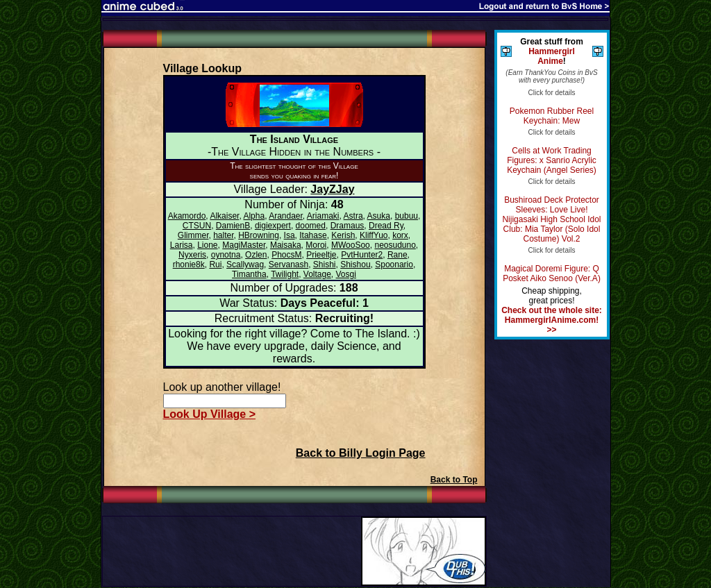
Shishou (355, 264)
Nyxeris (192, 255)
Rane (398, 255)
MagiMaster (244, 245)
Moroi (316, 245)
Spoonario (394, 264)
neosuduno (395, 245)
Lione (207, 245)
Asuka (379, 216)
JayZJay (332, 189)
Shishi (325, 264)
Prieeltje (321, 255)
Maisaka (286, 245)
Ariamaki (323, 216)
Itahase (313, 235)
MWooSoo (351, 245)
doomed (311, 226)
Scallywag (245, 264)
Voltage (317, 274)
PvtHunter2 (362, 255)
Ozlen (256, 255)
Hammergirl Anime (552, 56)
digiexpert (273, 226)
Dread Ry (386, 226)
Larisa (182, 245)
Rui (215, 264)
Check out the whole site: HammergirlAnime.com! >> (552, 320)
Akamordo (187, 216)
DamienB (233, 226)
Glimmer (193, 235)
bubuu (407, 216)
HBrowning (259, 235)
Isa (290, 235)
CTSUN (197, 226)
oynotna (226, 255)
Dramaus (348, 226)
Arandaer (286, 216)
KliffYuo (374, 235)
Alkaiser (224, 216)
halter (223, 235)
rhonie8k (189, 264)
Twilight (285, 274)
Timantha (249, 274)
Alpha (254, 216)
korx (400, 235)
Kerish (343, 235)
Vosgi (346, 274)
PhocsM (286, 255)
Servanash (288, 264)
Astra (353, 216)
